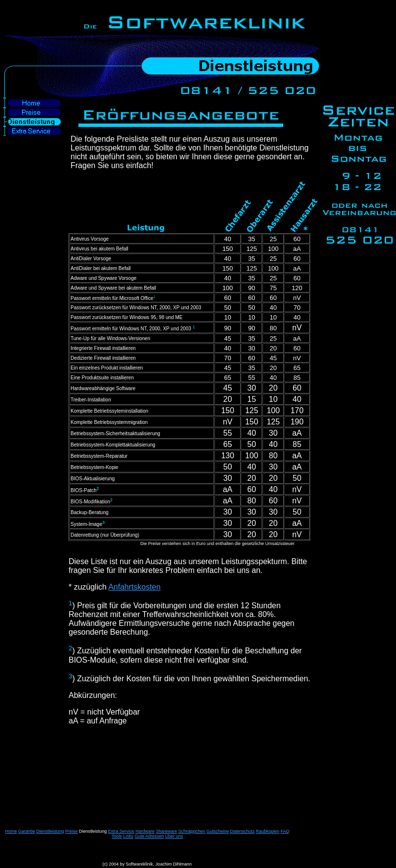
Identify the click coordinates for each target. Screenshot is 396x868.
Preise (72, 831)
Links (128, 836)
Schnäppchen (192, 831)
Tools (117, 836)
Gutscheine (218, 831)
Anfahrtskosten (135, 587)
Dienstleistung (50, 831)
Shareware (167, 831)
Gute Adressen (149, 836)
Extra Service (121, 831)
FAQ (285, 831)
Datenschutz (242, 831)
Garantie (27, 831)
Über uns (174, 836)
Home (11, 831)
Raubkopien (268, 831)
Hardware (145, 831)
